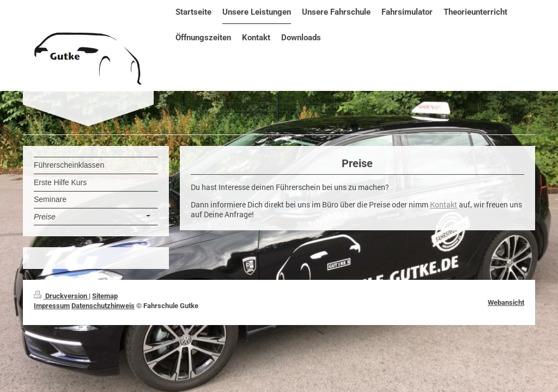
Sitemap (105, 296)
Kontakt (444, 205)
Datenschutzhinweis (103, 306)
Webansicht (506, 302)
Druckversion (61, 296)
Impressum (52, 306)
